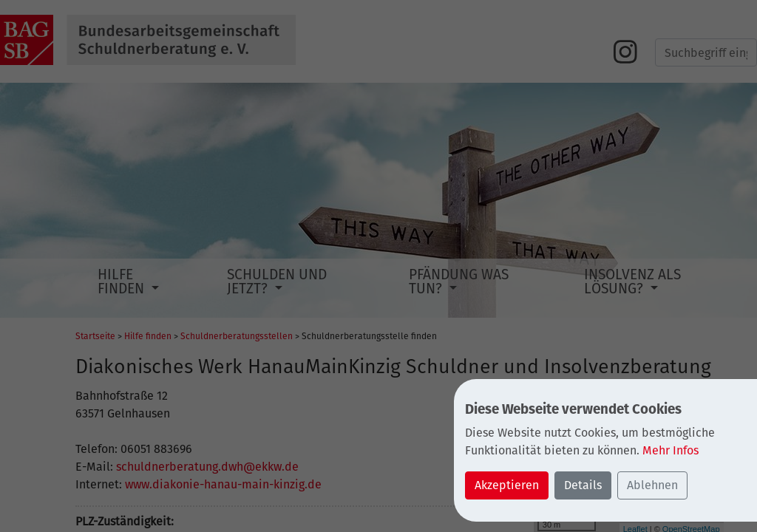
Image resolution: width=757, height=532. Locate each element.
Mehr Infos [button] (671, 450)
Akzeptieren (507, 485)
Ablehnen (652, 485)
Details (583, 485)
